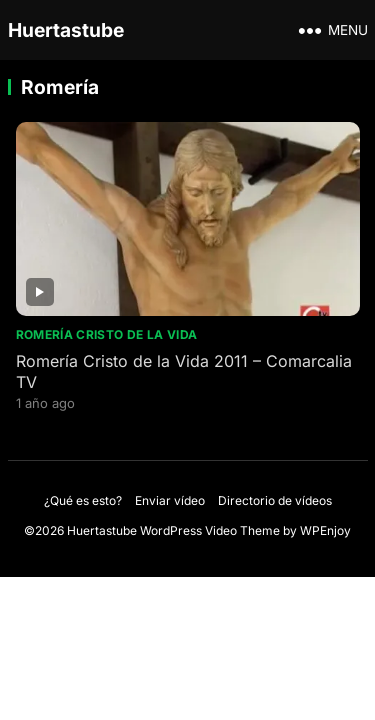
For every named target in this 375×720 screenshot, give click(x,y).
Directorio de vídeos (275, 500)
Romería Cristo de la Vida (107, 334)
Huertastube (66, 30)
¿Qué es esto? (83, 500)
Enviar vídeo (170, 500)
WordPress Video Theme (210, 530)
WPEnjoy (325, 530)
